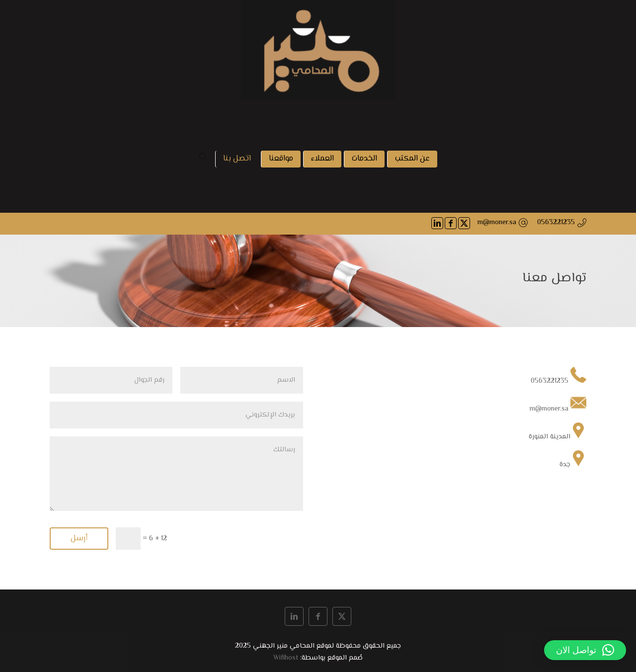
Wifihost (286, 658)
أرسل (79, 539)
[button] (585, 650)
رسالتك (176, 474)
